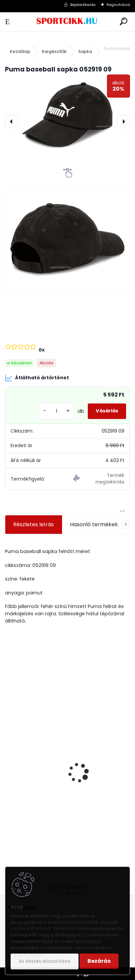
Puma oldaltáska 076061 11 (44, 808)
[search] (124, 22)
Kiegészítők (54, 51)
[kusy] (56, 411)
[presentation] (12, 121)
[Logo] (67, 22)
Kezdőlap (20, 51)
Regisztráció (118, 5)
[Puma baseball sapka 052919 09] (67, 115)
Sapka (85, 51)
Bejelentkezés (83, 5)
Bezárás (99, 961)
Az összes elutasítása (45, 961)
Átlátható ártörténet (37, 378)
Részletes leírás (34, 524)
